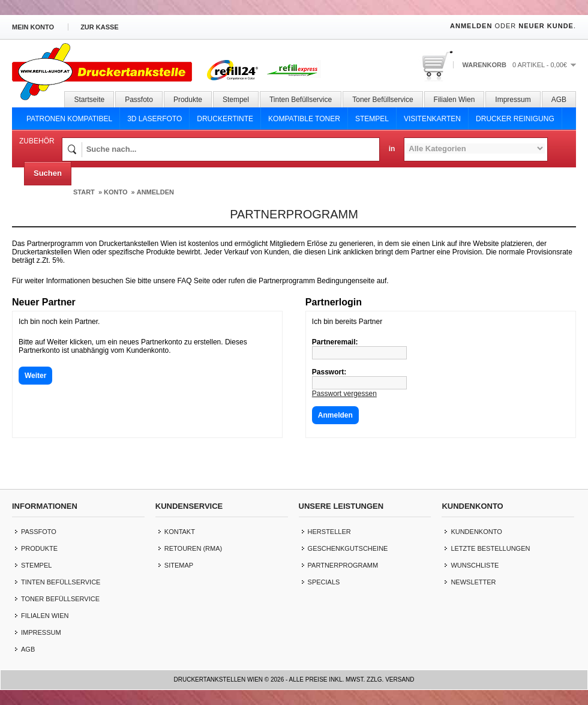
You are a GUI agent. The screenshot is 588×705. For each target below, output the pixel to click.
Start (84, 192)
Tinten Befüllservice (301, 100)
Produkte (188, 100)
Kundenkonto (476, 532)
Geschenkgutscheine (348, 548)
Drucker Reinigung (515, 119)
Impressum (513, 100)
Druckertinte (225, 119)
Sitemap (179, 565)
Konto (116, 192)
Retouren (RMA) (193, 548)
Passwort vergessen (344, 394)
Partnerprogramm (343, 565)
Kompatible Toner (304, 119)
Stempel (236, 100)
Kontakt (180, 532)
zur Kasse (100, 27)
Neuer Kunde (546, 26)
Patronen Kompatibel (69, 119)
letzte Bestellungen (490, 548)
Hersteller (329, 532)
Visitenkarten (432, 119)
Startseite (89, 100)
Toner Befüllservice (382, 100)
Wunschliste (475, 565)
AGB (559, 100)
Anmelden (471, 26)
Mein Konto (33, 27)
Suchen (48, 173)
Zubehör (37, 141)
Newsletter (473, 582)
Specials (324, 582)
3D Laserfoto (154, 119)
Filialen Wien (454, 100)
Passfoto (139, 100)
